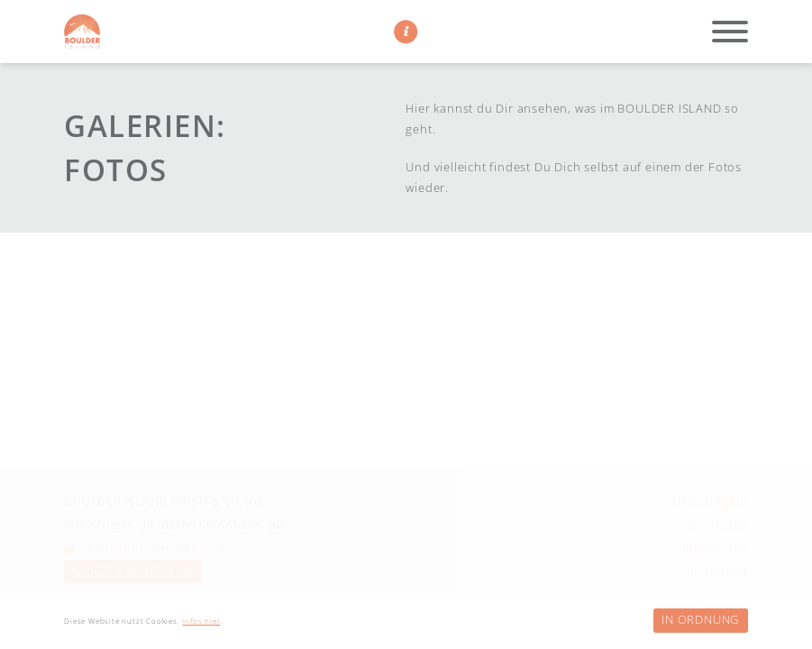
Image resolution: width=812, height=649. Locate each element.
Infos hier (201, 621)
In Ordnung (700, 619)
